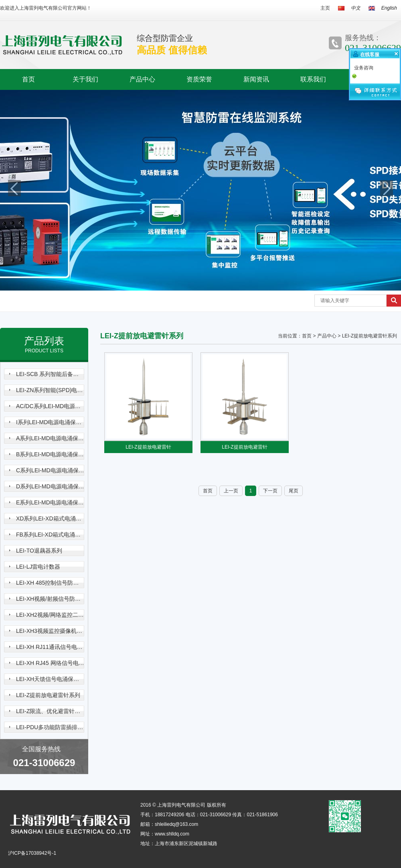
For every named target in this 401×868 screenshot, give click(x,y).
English (389, 8)
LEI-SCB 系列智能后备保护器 (50, 374)
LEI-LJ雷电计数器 (38, 567)
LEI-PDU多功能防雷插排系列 (50, 727)
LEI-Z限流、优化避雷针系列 (50, 711)
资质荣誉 (199, 79)
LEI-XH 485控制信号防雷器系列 (50, 583)
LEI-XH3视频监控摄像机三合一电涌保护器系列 (50, 631)
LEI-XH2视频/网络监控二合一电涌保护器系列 (50, 615)
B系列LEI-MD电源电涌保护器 (50, 454)
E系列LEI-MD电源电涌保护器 (50, 502)
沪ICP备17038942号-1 (32, 853)
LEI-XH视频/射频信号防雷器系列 (50, 599)
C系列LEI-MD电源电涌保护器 (50, 470)
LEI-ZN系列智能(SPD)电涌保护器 (50, 390)
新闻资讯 (256, 79)
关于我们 (85, 79)
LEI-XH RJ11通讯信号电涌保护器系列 (50, 647)
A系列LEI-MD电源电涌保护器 (50, 438)
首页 (28, 79)
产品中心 (142, 79)
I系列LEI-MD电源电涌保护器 (50, 422)
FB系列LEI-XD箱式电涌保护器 (50, 535)
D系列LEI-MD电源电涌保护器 (50, 486)
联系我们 (313, 79)
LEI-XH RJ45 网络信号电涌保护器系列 (50, 663)
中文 (356, 8)
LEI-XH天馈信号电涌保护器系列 (50, 679)
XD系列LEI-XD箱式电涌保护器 (50, 518)
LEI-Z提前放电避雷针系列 (48, 695)
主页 (325, 8)
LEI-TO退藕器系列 (39, 551)
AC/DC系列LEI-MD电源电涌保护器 (50, 406)
